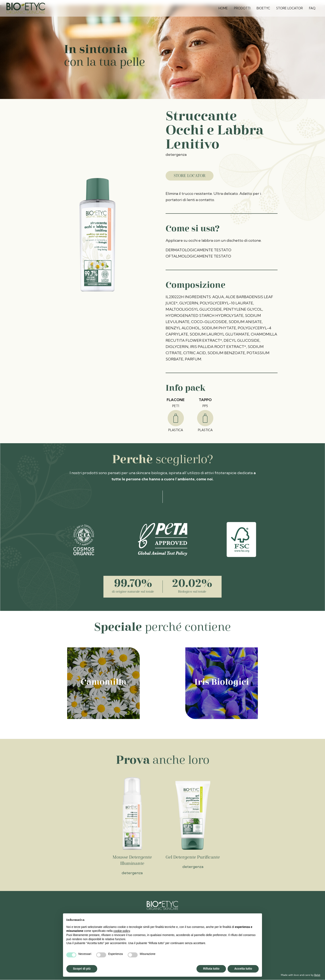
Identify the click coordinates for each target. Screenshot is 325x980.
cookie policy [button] (122, 931)
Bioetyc (263, 8)
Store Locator (290, 8)
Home (223, 8)
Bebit (317, 975)
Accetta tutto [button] (243, 969)
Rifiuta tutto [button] (211, 969)
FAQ (312, 8)
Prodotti (242, 8)
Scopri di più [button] (82, 969)
